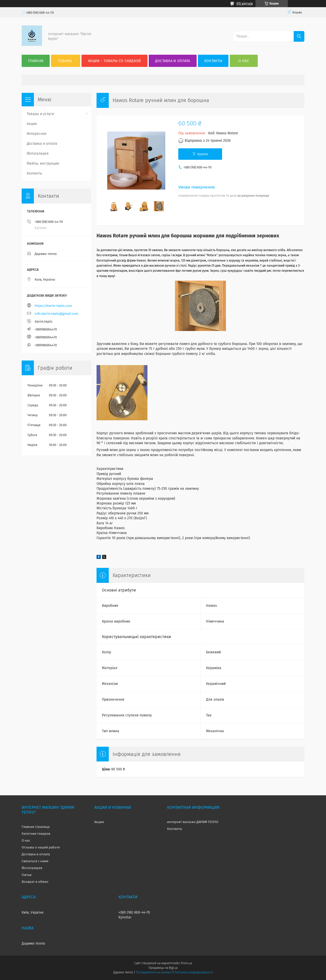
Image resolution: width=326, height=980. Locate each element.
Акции (32, 124)
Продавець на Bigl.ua (163, 968)
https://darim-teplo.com (53, 306)
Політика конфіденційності (194, 972)
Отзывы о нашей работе (41, 847)
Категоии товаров (36, 834)
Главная (36, 61)
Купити (203, 154)
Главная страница (36, 827)
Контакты (213, 61)
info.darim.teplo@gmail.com (56, 314)
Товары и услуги (40, 114)
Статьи (27, 875)
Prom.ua (186, 963)
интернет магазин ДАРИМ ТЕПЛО (193, 822)
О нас (244, 61)
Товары (65, 61)
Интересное (37, 134)
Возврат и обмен (35, 882)
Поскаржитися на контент (154, 972)
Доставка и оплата (173, 61)
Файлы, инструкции (43, 163)
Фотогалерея (38, 154)
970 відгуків (245, 4)
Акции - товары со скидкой (114, 61)
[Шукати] (299, 36)
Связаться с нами (35, 861)
